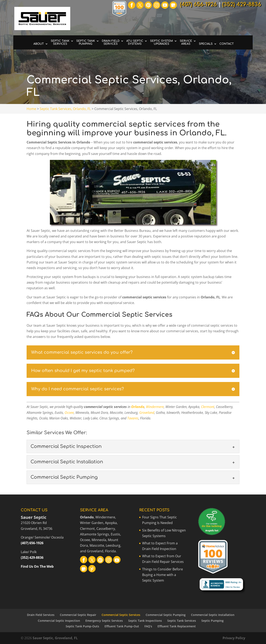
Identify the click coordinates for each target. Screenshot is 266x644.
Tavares (133, 418)
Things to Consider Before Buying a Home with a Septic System (163, 575)
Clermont (208, 407)
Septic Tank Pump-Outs (82, 626)
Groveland (147, 413)
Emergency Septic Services (104, 621)
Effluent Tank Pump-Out (122, 626)
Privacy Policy (234, 638)
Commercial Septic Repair (78, 615)
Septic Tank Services (60, 42)
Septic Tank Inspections (145, 621)
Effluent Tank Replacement (177, 626)
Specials (206, 44)
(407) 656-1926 (32, 543)
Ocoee (69, 413)
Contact (227, 44)
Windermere (155, 407)
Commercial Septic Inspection (59, 621)
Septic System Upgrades (161, 42)
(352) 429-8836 (32, 557)
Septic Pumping (212, 621)
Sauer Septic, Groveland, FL (55, 638)
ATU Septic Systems (135, 42)
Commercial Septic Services (121, 615)
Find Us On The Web (37, 566)
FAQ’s (148, 626)
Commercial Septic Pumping (166, 615)
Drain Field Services (111, 42)
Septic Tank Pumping (86, 42)
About (39, 44)
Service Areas (186, 42)
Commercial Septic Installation (213, 615)
